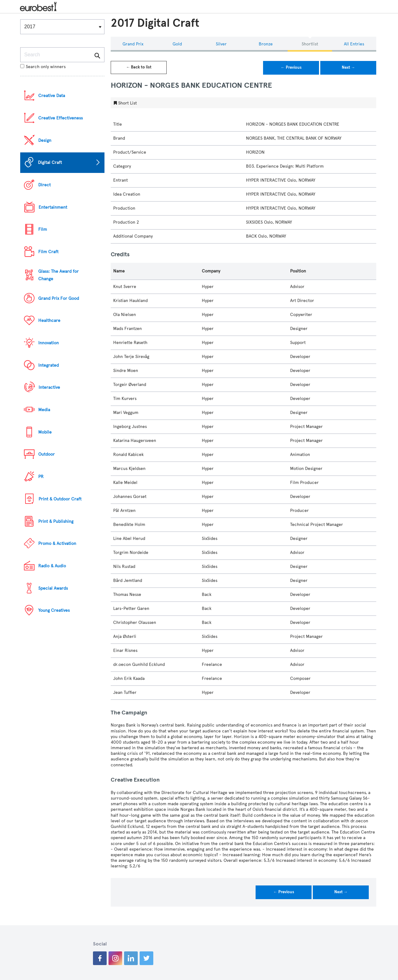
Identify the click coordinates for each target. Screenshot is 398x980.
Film (43, 229)
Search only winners (43, 67)
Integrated (49, 365)
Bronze (266, 44)
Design (45, 140)
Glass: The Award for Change (58, 275)
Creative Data (52, 96)
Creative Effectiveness (60, 118)
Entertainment (53, 207)
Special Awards (53, 588)
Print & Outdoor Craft (60, 499)
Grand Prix (133, 44)
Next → (348, 67)
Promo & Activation (57, 543)
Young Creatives (54, 610)
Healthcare (49, 320)
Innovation (49, 343)
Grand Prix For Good (59, 298)
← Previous (291, 67)
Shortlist (310, 44)
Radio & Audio (52, 566)
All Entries (354, 44)
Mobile (45, 432)
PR (41, 477)
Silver (221, 44)
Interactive (49, 387)
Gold (177, 44)
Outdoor (46, 454)
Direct (44, 185)
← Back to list (139, 67)
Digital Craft (50, 163)
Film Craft (48, 252)
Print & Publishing (56, 521)
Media (44, 410)
